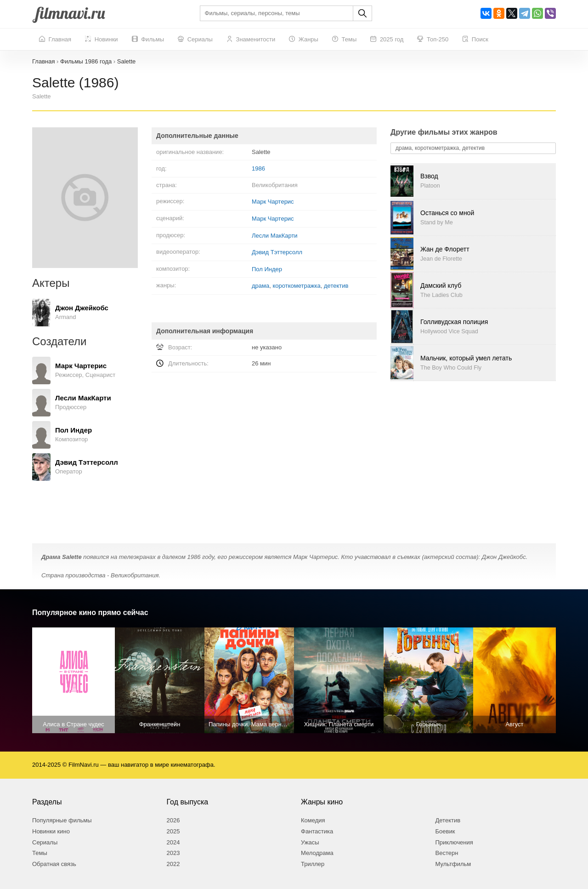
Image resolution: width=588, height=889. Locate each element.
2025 (173, 831)
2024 (173, 842)
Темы (344, 40)
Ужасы (310, 842)
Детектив (448, 820)
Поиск (475, 40)
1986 (258, 168)
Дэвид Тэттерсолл (277, 252)
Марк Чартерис (273, 202)
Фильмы (148, 40)
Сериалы (195, 40)
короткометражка (296, 286)
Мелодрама (317, 853)
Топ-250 (433, 40)
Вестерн (447, 853)
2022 (173, 864)
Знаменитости (251, 40)
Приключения (454, 842)
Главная (55, 40)
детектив (336, 286)
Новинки (102, 40)
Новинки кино (51, 831)
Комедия (313, 820)
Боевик (445, 831)
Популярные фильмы (62, 820)
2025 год (387, 40)
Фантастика (317, 831)
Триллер (313, 864)
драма (260, 286)
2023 (173, 853)
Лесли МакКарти (275, 236)
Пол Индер (267, 269)
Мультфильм (453, 864)
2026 (173, 820)
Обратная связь (54, 864)
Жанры (304, 40)
